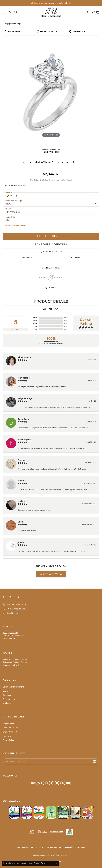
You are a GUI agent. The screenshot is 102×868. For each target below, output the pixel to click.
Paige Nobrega (25, 398)
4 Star (35, 320)
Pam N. (21, 460)
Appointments (9, 724)
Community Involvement (13, 687)
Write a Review (51, 574)
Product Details (51, 301)
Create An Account (11, 728)
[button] (89, 12)
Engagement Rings (13, 24)
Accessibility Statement (75, 847)
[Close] (98, 3)
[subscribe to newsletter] (95, 761)
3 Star (35, 323)
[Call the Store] (9, 638)
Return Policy (8, 740)
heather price (24, 440)
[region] (51, 94)
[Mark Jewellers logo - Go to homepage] (51, 12)
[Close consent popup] (57, 863)
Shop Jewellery (9, 699)
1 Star (35, 329)
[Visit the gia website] (42, 832)
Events (6, 691)
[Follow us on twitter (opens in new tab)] (63, 783)
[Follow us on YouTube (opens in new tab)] (69, 783)
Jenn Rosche (24, 378)
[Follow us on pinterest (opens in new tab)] (39, 783)
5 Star (35, 318)
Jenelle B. (22, 481)
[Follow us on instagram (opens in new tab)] (34, 783)
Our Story (7, 695)
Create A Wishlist (10, 732)
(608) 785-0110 (51, 152)
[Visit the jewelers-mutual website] (57, 832)
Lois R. (21, 522)
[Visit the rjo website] (32, 832)
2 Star (35, 326)
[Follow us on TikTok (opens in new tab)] (51, 783)
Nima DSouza (24, 357)
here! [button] (69, 3)
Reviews (51, 309)
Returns (75, 258)
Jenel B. (21, 542)
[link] (11, 12)
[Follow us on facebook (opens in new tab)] (45, 783)
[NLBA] (70, 832)
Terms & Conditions (54, 847)
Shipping (27, 258)
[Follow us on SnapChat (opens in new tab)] (57, 783)
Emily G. (22, 501)
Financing (7, 736)
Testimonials (8, 703)
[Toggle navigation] (4, 12)
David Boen (23, 419)
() (66, 318)
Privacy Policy (37, 847)
